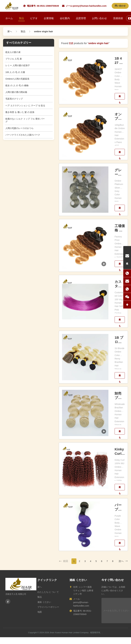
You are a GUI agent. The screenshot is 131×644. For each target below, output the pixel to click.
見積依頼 (118, 18)
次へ (123, 561)
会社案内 (65, 18)
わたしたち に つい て (48, 592)
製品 (21, 18)
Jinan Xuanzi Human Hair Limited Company (69, 633)
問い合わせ (120, 6)
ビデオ (34, 18)
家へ (40, 587)
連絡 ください (44, 602)
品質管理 (81, 18)
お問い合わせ (99, 18)
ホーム (9, 18)
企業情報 (49, 18)
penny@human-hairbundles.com (90, 6)
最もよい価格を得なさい (120, 97)
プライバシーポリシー (48, 607)
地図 (40, 612)
